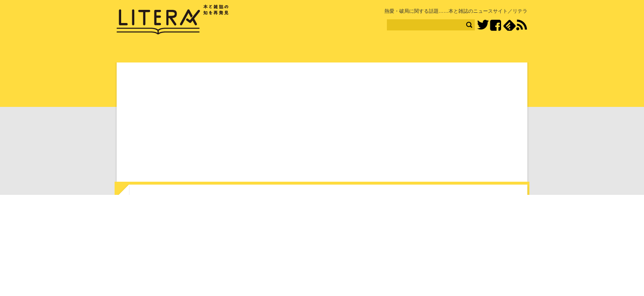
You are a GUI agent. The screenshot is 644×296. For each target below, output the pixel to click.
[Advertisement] (322, 124)
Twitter (483, 25)
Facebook (496, 25)
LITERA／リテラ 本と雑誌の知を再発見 (173, 20)
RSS (522, 25)
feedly (509, 25)
